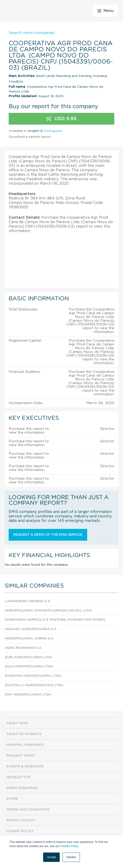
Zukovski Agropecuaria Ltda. (33, 676)
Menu (106, 11)
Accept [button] (51, 857)
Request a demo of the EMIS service (48, 535)
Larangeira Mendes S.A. (28, 601)
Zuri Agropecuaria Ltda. (29, 657)
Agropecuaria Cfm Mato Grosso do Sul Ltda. (49, 611)
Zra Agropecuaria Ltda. (28, 695)
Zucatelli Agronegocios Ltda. (34, 685)
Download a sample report (30, 137)
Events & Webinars (25, 766)
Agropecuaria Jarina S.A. (29, 639)
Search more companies (32, 33)
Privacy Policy (21, 820)
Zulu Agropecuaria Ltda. (29, 666)
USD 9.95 (61, 119)
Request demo (20, 756)
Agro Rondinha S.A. (23, 648)
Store (12, 799)
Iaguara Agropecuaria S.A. (31, 629)
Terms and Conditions (28, 810)
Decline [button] (71, 857)
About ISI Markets (24, 734)
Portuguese (53, 131)
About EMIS (17, 723)
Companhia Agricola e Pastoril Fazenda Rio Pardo (55, 620)
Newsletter (18, 777)
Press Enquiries (22, 788)
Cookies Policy (69, 846)
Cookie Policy (20, 831)
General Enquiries (25, 745)
